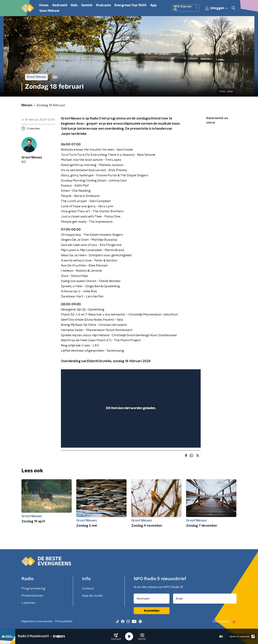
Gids (74, 5)
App (153, 5)
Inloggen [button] (217, 8)
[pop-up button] (185, 440)
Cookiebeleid (221, 621)
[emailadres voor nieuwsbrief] (205, 599)
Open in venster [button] (242, 636)
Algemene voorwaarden (37, 621)
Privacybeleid (64, 621)
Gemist (87, 5)
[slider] (130, 430)
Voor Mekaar (49, 11)
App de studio (92, 596)
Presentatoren (32, 596)
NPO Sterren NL (186, 8)
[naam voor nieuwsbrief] (152, 599)
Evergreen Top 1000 (131, 5)
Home (44, 5)
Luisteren (28, 603)
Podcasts (103, 5)
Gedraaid (60, 5)
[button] (116, 636)
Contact (88, 589)
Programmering (33, 589)
